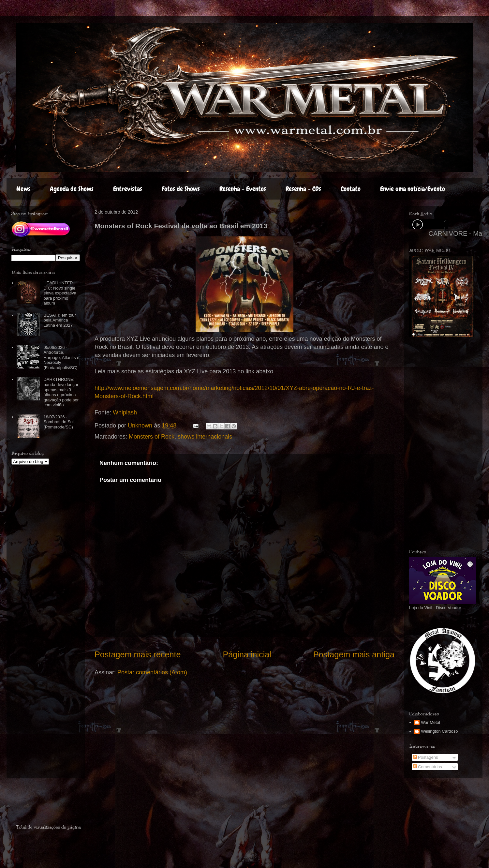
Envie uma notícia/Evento (413, 189)
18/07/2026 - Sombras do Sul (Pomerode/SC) (59, 422)
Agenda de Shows (72, 189)
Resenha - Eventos (243, 189)
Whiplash (125, 412)
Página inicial (247, 654)
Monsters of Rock (152, 437)
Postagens (426, 757)
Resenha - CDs (303, 189)
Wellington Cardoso (439, 731)
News (23, 189)
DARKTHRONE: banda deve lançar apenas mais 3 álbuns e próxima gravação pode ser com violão (61, 392)
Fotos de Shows (181, 189)
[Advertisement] (447, 443)
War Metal (430, 722)
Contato (351, 189)
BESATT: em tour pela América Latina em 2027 (59, 320)
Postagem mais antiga (354, 654)
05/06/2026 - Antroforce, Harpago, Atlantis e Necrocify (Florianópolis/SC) (61, 358)
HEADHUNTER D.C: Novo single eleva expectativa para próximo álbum (60, 293)
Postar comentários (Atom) (152, 672)
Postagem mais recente (138, 654)
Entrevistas (128, 189)
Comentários (428, 767)
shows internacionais (205, 437)
